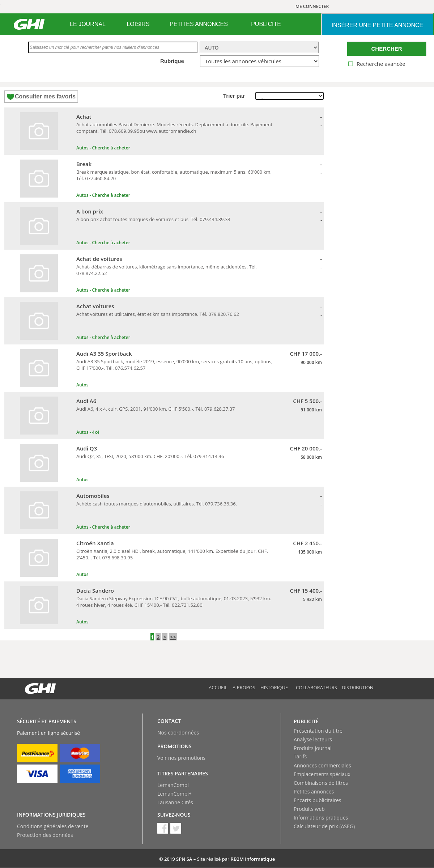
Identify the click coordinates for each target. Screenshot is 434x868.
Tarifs (300, 756)
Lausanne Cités (175, 802)
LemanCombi (173, 785)
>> (173, 637)
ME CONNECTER (312, 6)
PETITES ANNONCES (199, 24)
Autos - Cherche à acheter (103, 148)
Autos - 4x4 (88, 432)
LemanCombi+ (175, 794)
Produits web (309, 809)
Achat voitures (95, 306)
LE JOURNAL (88, 24)
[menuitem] (88, 24)
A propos (244, 687)
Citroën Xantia (95, 543)
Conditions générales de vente (53, 826)
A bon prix (90, 211)
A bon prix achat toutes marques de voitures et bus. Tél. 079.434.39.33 (153, 219)
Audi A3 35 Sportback (104, 353)
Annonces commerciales (322, 765)
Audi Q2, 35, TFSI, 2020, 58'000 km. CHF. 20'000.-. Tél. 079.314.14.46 (150, 456)
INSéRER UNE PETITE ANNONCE (377, 25)
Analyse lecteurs (313, 739)
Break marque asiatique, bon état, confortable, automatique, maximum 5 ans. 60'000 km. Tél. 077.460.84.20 (174, 175)
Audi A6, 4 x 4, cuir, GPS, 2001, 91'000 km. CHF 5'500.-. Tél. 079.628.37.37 (156, 409)
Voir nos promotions (181, 758)
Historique (274, 687)
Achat (84, 117)
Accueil (218, 687)
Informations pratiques (321, 818)
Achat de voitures (99, 259)
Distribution (358, 687)
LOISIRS (138, 24)
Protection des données (45, 835)
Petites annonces (314, 791)
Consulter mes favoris (45, 96)
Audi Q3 (87, 448)
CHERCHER (386, 49)
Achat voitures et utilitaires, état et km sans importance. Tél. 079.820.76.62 (158, 314)
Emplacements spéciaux (322, 774)
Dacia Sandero (95, 590)
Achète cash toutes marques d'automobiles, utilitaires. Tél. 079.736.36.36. (157, 504)
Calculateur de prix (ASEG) (324, 826)
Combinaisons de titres (321, 783)
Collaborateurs (316, 687)
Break (84, 164)
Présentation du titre (318, 731)
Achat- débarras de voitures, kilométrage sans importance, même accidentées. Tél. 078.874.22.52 (167, 270)
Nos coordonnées (178, 732)
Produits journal (313, 748)
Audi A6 (86, 401)
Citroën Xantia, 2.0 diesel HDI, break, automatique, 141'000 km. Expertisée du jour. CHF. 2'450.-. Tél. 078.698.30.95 (172, 554)
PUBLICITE (266, 24)
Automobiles (93, 496)
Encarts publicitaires (317, 800)
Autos (82, 385)
